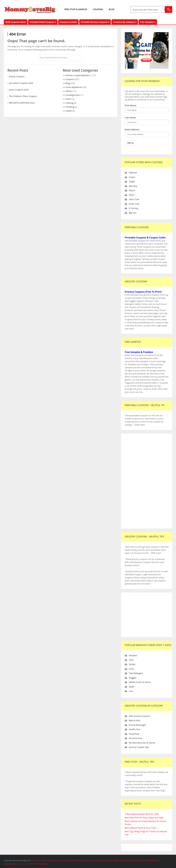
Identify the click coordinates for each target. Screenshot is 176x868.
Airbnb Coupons (17, 76)
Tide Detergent (136, 673)
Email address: (132, 129)
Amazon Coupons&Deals (77, 75)
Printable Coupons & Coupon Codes (145, 238)
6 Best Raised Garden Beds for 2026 (142, 814)
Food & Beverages (137, 725)
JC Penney (134, 208)
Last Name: (131, 118)
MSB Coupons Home (16, 22)
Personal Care (135, 738)
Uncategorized (72, 95)
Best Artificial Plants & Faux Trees (141, 828)
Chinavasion (96, 860)
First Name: (131, 105)
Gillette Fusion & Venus (140, 682)
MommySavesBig (110, 860)
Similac (132, 664)
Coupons (70, 79)
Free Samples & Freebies (139, 352)
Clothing (70, 103)
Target (132, 182)
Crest (131, 669)
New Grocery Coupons (139, 716)
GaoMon (86, 860)
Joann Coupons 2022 (19, 90)
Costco (132, 177)
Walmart (133, 173)
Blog (68, 83)
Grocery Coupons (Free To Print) (143, 292)
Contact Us (59, 860)
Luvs (131, 691)
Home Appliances (74, 87)
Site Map (69, 860)
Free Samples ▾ (148, 22)
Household (134, 734)
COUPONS (98, 9)
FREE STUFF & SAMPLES (76, 9)
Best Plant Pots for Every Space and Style (144, 818)
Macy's (132, 190)
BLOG (112, 9)
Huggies (133, 678)
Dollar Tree (134, 204)
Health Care (134, 729)
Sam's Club (134, 199)
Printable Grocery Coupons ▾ (95, 22)
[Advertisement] (147, 481)
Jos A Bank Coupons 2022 (21, 83)
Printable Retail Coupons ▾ (43, 22)
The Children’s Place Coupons (23, 96)
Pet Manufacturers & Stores (142, 743)
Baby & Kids (134, 720)
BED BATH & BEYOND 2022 (22, 103)
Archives (49, 860)
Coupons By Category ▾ (125, 22)
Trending (70, 107)
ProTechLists (124, 860)
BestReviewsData (11, 864)
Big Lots (133, 213)
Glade (132, 687)
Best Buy (133, 186)
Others (69, 91)
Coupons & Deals (68, 22)
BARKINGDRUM (151, 860)
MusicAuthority (137, 860)
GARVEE (77, 860)
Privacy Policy (38, 860)
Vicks (131, 660)
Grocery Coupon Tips (139, 747)
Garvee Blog (42, 864)
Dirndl (33, 864)
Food (68, 99)
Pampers (133, 655)
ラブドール (24, 864)
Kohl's (132, 195)
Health (69, 111)
